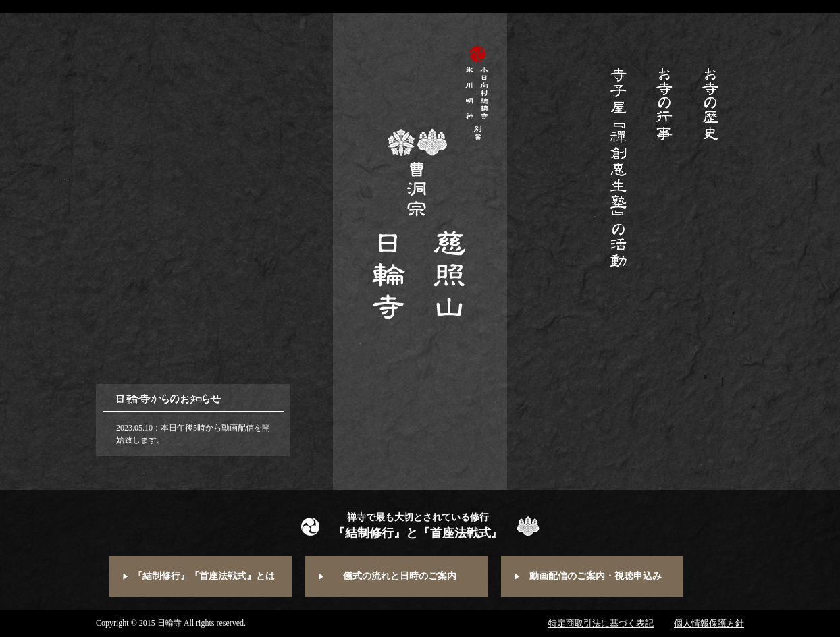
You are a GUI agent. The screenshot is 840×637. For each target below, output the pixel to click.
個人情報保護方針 (709, 623)
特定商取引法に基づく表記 (601, 623)
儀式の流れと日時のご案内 (400, 576)
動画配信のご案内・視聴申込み (596, 576)
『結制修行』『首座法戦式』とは (204, 576)
